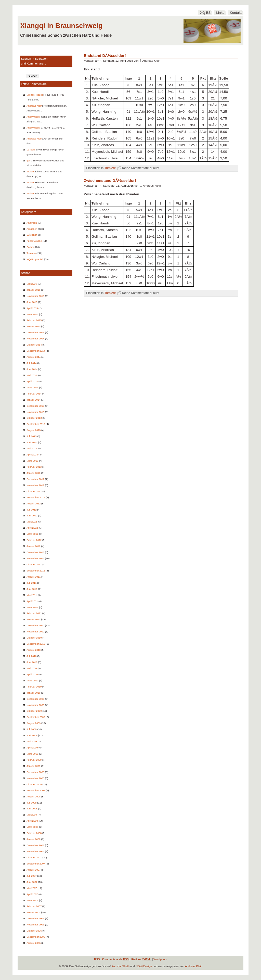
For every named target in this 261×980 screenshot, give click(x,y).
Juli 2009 (31, 729)
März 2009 (32, 754)
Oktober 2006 (34, 931)
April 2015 (32, 308)
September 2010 (36, 644)
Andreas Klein (34, 106)
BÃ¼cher (32, 235)
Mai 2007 (32, 888)
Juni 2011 (32, 589)
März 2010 (32, 680)
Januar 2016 (34, 290)
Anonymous (33, 117)
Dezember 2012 (35, 479)
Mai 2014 (32, 375)
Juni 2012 (32, 516)
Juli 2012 (31, 510)
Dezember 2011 (35, 552)
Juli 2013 (31, 436)
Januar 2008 (34, 839)
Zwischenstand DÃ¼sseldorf (110, 180)
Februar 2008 (34, 833)
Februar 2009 (34, 760)
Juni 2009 (32, 735)
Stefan (30, 171)
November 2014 (35, 339)
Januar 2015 (34, 326)
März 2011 (32, 607)
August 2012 (34, 504)
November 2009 (35, 705)
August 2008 (34, 797)
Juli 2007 (31, 876)
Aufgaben (32, 229)
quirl (29, 161)
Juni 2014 (32, 369)
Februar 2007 (34, 906)
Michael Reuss (35, 95)
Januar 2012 (34, 546)
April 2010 (32, 674)
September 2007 (36, 864)
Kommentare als (116, 959)
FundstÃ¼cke (34, 241)
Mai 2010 (32, 668)
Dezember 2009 (35, 699)
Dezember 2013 (35, 406)
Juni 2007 (32, 882)
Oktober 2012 (34, 491)
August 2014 (34, 357)
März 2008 (32, 827)
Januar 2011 (34, 619)
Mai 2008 (32, 815)
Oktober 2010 (34, 638)
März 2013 (32, 461)
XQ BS (205, 13)
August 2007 (34, 870)
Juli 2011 (31, 583)
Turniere (31, 253)
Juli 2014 (31, 363)
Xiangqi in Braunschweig (61, 26)
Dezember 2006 (35, 918)
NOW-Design (144, 966)
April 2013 (32, 455)
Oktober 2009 (34, 711)
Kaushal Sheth (120, 966)
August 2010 (34, 650)
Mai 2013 (32, 448)
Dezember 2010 (35, 625)
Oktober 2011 (34, 564)
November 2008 (35, 778)
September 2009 (36, 717)
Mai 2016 (32, 284)
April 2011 (32, 601)
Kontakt (236, 13)
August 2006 (34, 943)
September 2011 (36, 571)
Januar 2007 (34, 912)
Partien (30, 247)
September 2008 (36, 790)
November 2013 (35, 412)
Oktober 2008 (34, 784)
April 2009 (32, 748)
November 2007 (35, 851)
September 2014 (36, 351)
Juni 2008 (32, 809)
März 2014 (32, 387)
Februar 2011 (34, 613)
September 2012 (36, 497)
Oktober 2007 (34, 857)
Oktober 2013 (34, 418)
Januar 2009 (34, 766)
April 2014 (32, 381)
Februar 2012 (34, 540)
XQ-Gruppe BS (35, 259)
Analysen (32, 223)
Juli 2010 (31, 656)
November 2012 (35, 485)
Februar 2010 (34, 687)
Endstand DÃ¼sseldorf (105, 55)
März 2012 (32, 534)
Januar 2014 (34, 400)
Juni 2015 (32, 302)
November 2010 (35, 632)
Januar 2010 (34, 693)
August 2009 (34, 723)
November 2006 (35, 925)
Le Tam (31, 150)
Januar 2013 (34, 473)
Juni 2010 (32, 662)
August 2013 (34, 430)
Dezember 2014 (35, 332)
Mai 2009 (32, 741)
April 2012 (32, 528)
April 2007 (32, 894)
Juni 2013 (32, 442)
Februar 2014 (34, 394)
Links (220, 13)
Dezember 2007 (35, 845)
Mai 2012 (32, 522)
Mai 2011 (32, 595)
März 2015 (32, 314)
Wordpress (160, 959)
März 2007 (32, 900)
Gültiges (141, 959)
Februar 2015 (34, 320)
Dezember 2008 (35, 772)
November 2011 (35, 558)
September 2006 (36, 937)
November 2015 (35, 296)
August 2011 (34, 577)
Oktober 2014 (34, 345)
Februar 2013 (34, 467)
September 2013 (36, 424)
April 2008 (32, 821)
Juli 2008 (31, 803)
